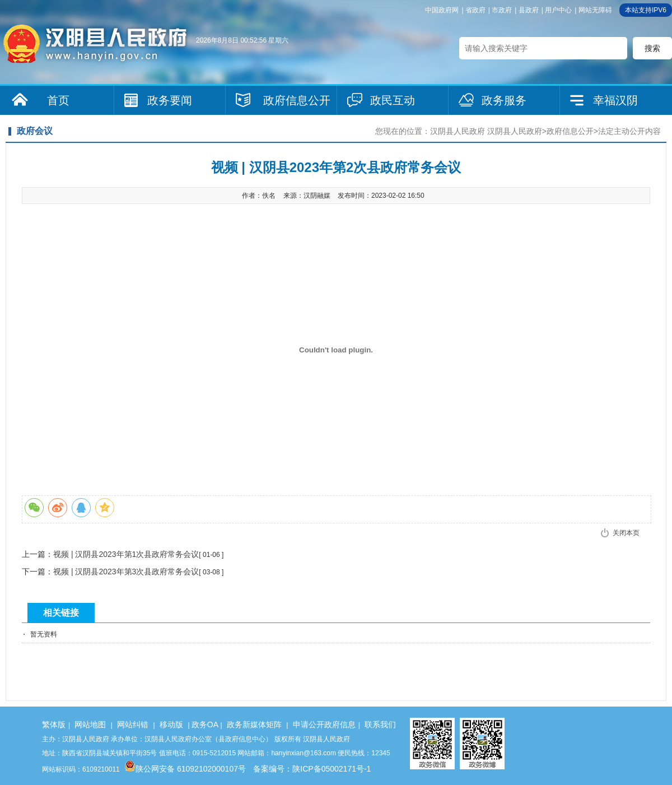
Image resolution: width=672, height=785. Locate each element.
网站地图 (90, 724)
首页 (58, 100)
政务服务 (504, 100)
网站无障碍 (595, 10)
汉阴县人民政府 (458, 131)
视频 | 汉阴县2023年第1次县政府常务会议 (126, 554)
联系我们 (380, 724)
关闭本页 (626, 533)
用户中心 (558, 10)
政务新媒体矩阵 (254, 724)
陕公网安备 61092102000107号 (185, 769)
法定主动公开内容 (629, 131)
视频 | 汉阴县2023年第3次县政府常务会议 (126, 572)
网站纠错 (133, 724)
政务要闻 (170, 100)
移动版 (171, 724)
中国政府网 (442, 10)
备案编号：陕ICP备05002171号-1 (312, 769)
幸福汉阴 (615, 100)
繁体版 (54, 724)
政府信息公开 (297, 100)
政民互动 (393, 100)
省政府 (475, 10)
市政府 (502, 10)
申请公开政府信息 (324, 724)
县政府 (529, 10)
